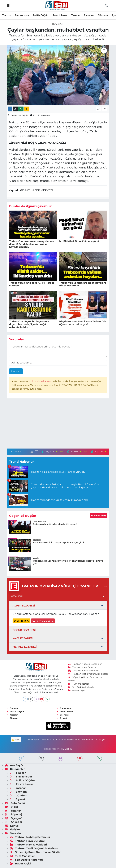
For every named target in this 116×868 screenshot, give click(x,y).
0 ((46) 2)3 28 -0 (43, 621)
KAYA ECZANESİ (23, 638)
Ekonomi (89, 15)
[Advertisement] (58, 424)
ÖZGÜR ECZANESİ (24, 630)
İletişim (12, 829)
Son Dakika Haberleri (82, 687)
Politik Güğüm (41, 15)
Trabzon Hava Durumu (83, 667)
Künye (12, 826)
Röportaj (14, 814)
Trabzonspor (22, 15)
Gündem (103, 15)
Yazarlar (76, 15)
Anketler (14, 822)
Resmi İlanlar (60, 15)
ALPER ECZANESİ (24, 606)
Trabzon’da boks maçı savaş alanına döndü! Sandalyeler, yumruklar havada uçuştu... (32, 244)
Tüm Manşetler (78, 684)
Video (12, 807)
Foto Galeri (15, 803)
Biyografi (14, 818)
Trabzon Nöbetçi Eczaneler (85, 664)
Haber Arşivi (77, 690)
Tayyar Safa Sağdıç (20, 115)
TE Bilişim (66, 749)
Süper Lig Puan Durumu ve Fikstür (35, 852)
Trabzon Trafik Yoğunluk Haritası (88, 674)
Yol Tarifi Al (22, 621)
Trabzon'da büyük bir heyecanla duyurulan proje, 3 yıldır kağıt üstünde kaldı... (29, 324)
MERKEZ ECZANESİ (25, 647)
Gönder (16, 371)
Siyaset (62, 718)
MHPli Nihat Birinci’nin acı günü (79, 241)
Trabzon (7, 15)
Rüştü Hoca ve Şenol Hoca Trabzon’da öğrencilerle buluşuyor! (83, 323)
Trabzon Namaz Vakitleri (84, 671)
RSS (16, 740)
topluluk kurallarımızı (41, 381)
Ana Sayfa (14, 765)
